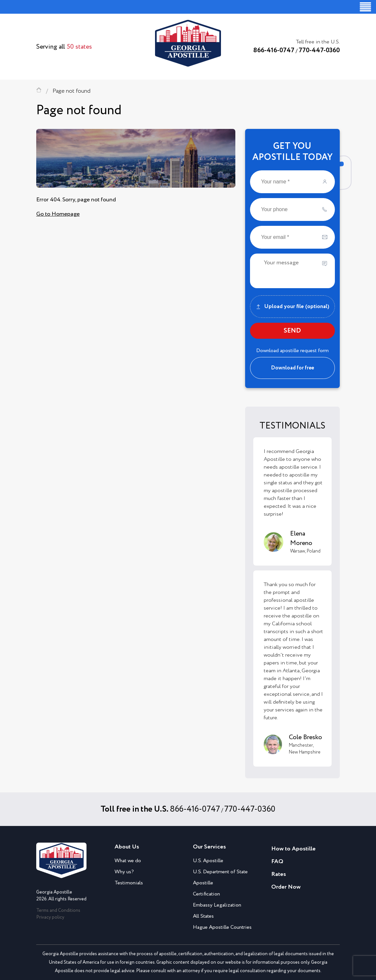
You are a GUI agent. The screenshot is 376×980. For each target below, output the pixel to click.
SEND (292, 331)
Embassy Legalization (217, 905)
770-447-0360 (319, 50)
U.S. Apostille (208, 861)
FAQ (277, 862)
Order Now (286, 887)
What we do (128, 861)
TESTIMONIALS (292, 426)
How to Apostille (293, 849)
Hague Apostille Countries (222, 927)
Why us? (124, 872)
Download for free (292, 368)
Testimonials (129, 883)
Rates (279, 874)
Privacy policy (50, 917)
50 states (79, 47)
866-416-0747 (274, 50)
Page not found (71, 91)
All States (203, 916)
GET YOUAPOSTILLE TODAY (292, 152)
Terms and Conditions (58, 910)
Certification (206, 894)
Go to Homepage (58, 214)
